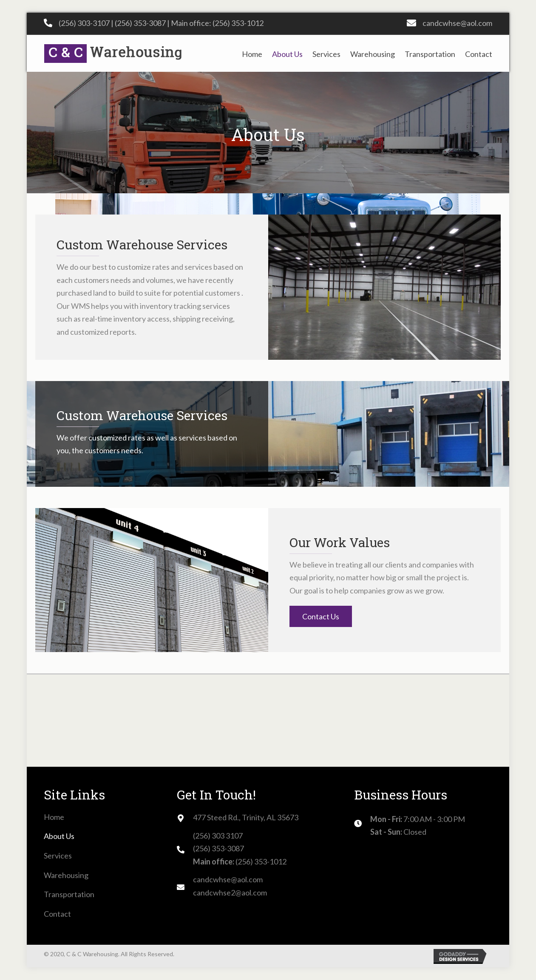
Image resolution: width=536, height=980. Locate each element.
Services (58, 856)
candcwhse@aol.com (457, 23)
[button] (321, 617)
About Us (59, 836)
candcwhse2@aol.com (230, 892)
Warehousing (66, 875)
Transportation (69, 894)
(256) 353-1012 (238, 23)
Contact (57, 914)
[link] (252, 53)
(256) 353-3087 (140, 23)
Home (54, 817)
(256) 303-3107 (84, 23)
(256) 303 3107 (218, 836)
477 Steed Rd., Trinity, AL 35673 (246, 817)
